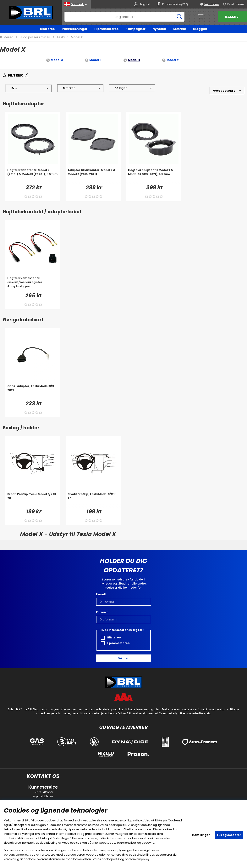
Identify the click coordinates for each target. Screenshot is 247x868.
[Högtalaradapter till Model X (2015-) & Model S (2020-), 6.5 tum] (33, 176)
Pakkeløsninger (75, 29)
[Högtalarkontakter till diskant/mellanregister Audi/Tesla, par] (33, 284)
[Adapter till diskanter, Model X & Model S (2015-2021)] (93, 176)
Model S (95, 60)
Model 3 (57, 60)
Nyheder (159, 29)
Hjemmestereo (107, 29)
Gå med (123, 658)
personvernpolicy (16, 855)
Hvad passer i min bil (35, 37)
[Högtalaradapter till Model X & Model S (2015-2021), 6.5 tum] (154, 176)
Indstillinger (201, 835)
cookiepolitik (118, 825)
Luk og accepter (229, 835)
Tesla (61, 37)
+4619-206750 (43, 792)
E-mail (101, 594)
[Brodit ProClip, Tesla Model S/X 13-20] (33, 500)
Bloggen (200, 29)
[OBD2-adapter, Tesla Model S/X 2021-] (33, 392)
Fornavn (102, 612)
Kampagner (136, 29)
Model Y (173, 60)
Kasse (232, 17)
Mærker (180, 29)
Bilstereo (47, 29)
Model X (77, 37)
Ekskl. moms (236, 4)
